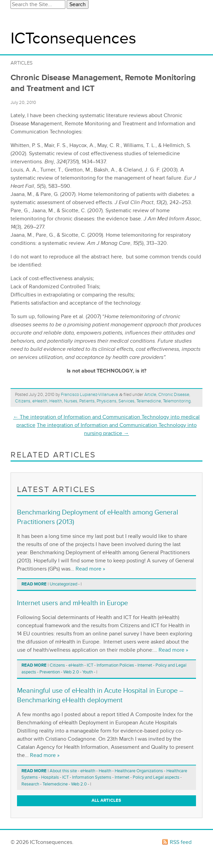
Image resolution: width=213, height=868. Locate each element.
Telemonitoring (177, 401)
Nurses (71, 401)
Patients (87, 401)
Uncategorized (63, 584)
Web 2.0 (71, 672)
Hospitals (50, 777)
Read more (34, 584)
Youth (88, 672)
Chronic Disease (174, 395)
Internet (145, 665)
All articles (106, 800)
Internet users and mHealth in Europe (72, 603)
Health (56, 401)
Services (126, 401)
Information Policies (115, 665)
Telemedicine (149, 401)
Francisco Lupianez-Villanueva (89, 395)
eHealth (40, 401)
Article (150, 395)
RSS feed (181, 842)
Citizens (23, 401)
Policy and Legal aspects (156, 777)
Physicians (106, 401)
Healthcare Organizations (139, 771)
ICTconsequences (73, 39)
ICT (90, 665)
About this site (63, 771)
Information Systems (92, 777)
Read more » (90, 569)
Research (30, 784)
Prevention (50, 672)
